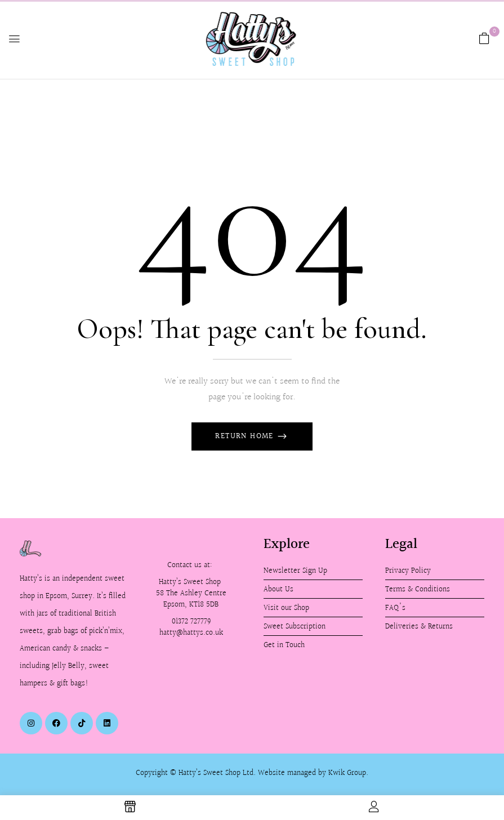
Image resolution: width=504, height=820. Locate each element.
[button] (484, 39)
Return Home (246, 436)
